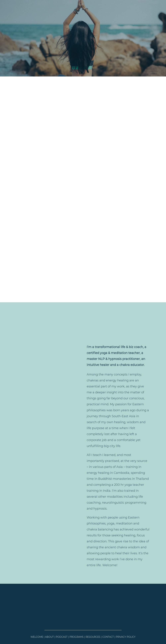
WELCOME (37, 637)
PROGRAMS (77, 637)
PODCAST (62, 637)
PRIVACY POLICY (126, 637)
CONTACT (108, 637)
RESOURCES (93, 637)
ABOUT (49, 637)
